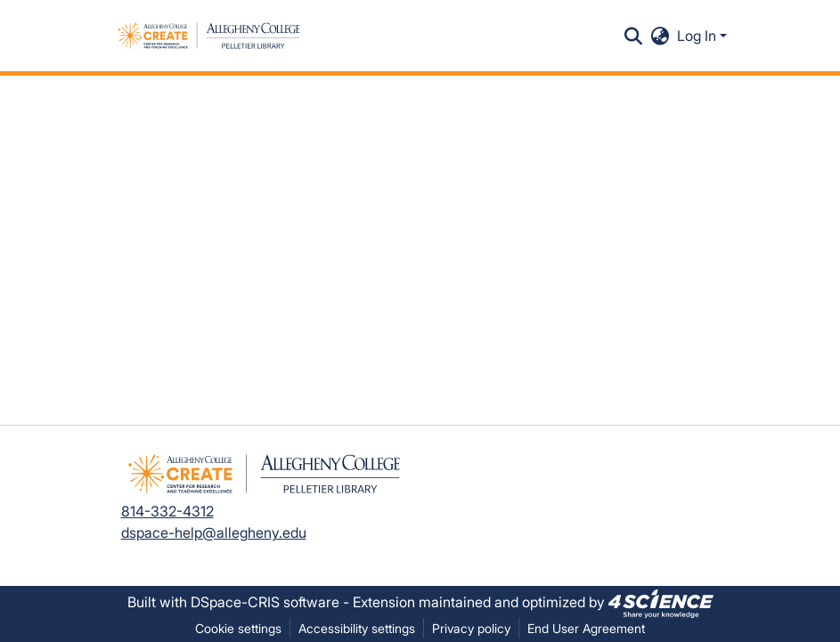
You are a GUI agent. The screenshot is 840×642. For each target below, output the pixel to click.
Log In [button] (698, 36)
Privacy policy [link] (471, 628)
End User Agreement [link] (586, 628)
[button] (209, 36)
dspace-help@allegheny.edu (214, 532)
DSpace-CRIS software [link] (265, 602)
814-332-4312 (167, 511)
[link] (661, 602)
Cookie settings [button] (238, 628)
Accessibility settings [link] (357, 628)
